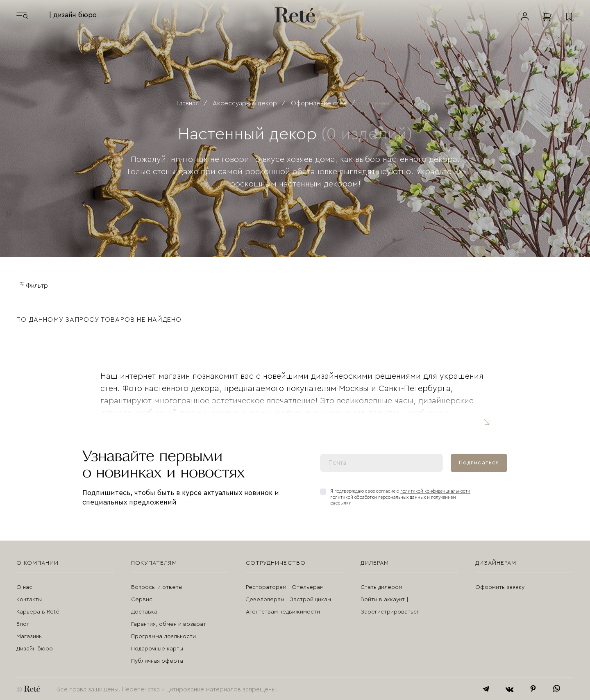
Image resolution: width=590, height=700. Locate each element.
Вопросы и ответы (157, 587)
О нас (24, 587)
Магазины (29, 636)
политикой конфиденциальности (435, 491)
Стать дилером (381, 587)
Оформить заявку (500, 587)
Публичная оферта (157, 661)
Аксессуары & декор (245, 103)
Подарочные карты (157, 649)
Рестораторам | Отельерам (285, 587)
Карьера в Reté (38, 612)
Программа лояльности (163, 636)
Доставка (144, 612)
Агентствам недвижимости (283, 612)
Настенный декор (387, 103)
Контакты (29, 600)
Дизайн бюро (35, 649)
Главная (188, 103)
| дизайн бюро (73, 15)
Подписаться (479, 463)
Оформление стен (319, 103)
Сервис (142, 600)
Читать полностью (486, 422)
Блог (23, 624)
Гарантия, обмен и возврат (169, 624)
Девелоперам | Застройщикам (288, 600)
